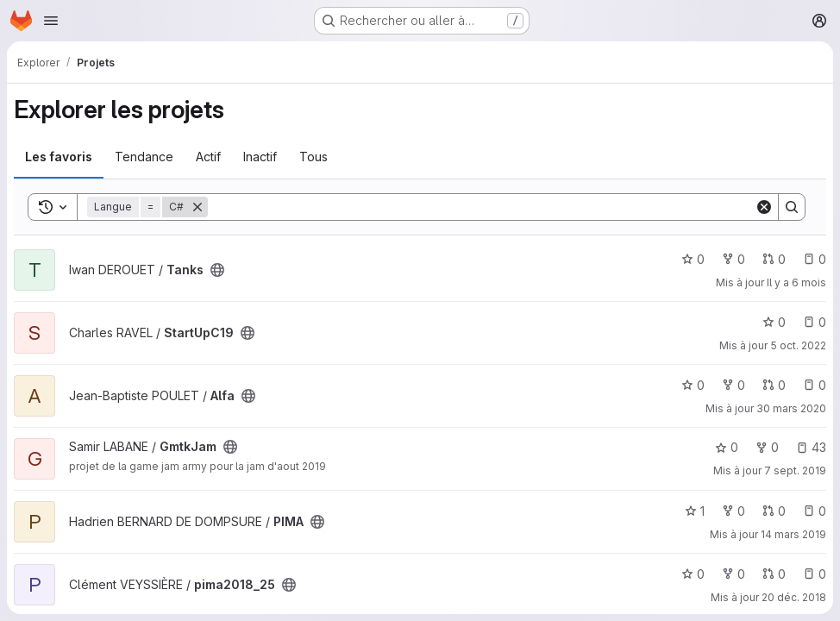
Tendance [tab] (144, 157)
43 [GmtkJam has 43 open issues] (811, 447)
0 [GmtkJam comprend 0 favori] (727, 447)
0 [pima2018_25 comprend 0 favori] (693, 574)
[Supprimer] (197, 207)
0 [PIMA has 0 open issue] (815, 511)
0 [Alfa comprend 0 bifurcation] (733, 385)
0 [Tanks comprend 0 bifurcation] (733, 259)
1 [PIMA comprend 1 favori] (695, 511)
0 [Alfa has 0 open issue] (815, 385)
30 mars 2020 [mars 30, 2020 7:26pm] (791, 408)
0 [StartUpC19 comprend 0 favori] (774, 322)
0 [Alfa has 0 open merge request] (774, 385)
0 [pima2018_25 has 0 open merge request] (774, 574)
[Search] (481, 207)
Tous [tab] (313, 157)
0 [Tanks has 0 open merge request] (774, 259)
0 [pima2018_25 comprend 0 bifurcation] (733, 574)
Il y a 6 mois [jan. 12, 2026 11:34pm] (796, 282)
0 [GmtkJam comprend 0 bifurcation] (767, 447)
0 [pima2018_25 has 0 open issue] (815, 574)
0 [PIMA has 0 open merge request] (774, 511)
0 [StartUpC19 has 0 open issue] (815, 322)
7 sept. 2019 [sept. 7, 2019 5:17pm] (795, 470)
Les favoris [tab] (59, 157)
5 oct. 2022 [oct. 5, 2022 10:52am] (798, 345)
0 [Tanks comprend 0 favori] (693, 259)
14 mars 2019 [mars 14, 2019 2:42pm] (793, 534)
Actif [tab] (208, 157)
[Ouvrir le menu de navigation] (51, 21)
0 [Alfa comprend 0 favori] (693, 385)
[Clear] (764, 207)
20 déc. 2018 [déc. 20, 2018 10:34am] (794, 597)
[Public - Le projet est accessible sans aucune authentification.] (217, 270)
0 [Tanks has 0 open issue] (815, 259)
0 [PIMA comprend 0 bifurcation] (733, 511)
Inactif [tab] (260, 157)
